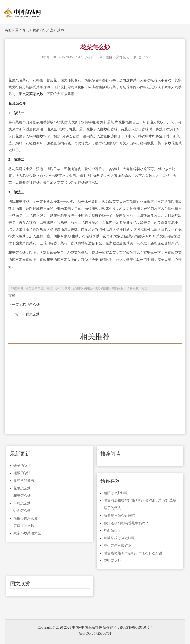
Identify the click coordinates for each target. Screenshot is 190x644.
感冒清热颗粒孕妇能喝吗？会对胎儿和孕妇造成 (140, 500)
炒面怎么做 (22, 511)
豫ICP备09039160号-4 (136, 628)
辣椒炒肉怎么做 (25, 518)
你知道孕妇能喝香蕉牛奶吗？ (126, 523)
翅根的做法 (22, 473)
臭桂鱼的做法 (24, 481)
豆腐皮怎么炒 (24, 526)
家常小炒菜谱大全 (27, 533)
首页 (25, 30)
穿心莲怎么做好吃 (118, 546)
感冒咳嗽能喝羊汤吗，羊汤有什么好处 (133, 553)
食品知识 (40, 30)
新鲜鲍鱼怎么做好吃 (119, 515)
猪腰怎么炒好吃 (116, 493)
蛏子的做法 (22, 466)
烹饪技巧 (57, 30)
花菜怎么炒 (22, 496)
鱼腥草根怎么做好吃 (119, 538)
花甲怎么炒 (31, 305)
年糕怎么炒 (31, 314)
